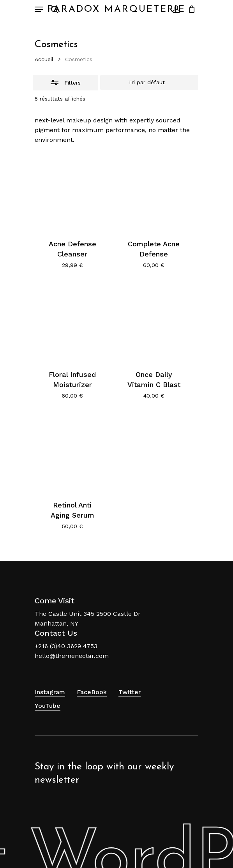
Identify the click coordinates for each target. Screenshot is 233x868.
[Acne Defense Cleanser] (72, 192)
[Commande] (149, 83)
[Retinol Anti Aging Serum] (72, 453)
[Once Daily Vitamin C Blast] (154, 322)
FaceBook (92, 692)
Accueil (44, 59)
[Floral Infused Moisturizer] (72, 322)
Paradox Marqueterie (116, 9)
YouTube (48, 706)
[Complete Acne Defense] (154, 192)
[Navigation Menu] (39, 9)
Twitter (130, 692)
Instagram (50, 692)
